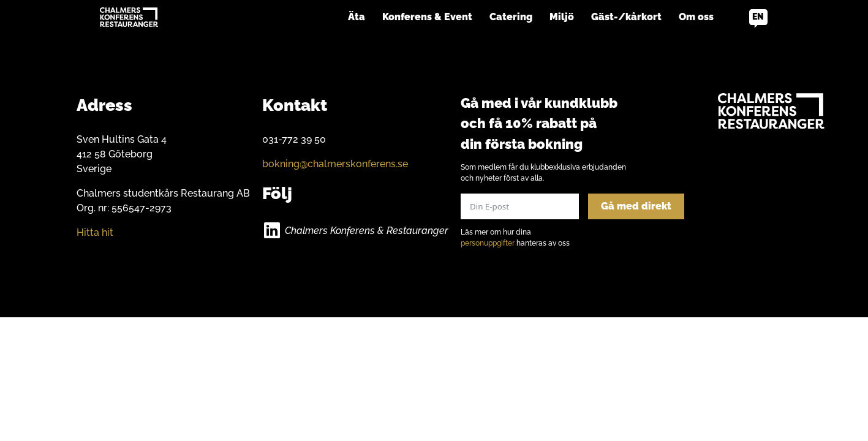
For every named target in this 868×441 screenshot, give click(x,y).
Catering (511, 17)
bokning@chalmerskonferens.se (335, 164)
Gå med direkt (636, 206)
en (758, 17)
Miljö (562, 17)
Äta (357, 17)
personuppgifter (488, 243)
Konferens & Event (427, 17)
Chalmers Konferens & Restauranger (367, 231)
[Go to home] (129, 17)
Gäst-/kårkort (626, 17)
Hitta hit (95, 232)
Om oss (696, 17)
